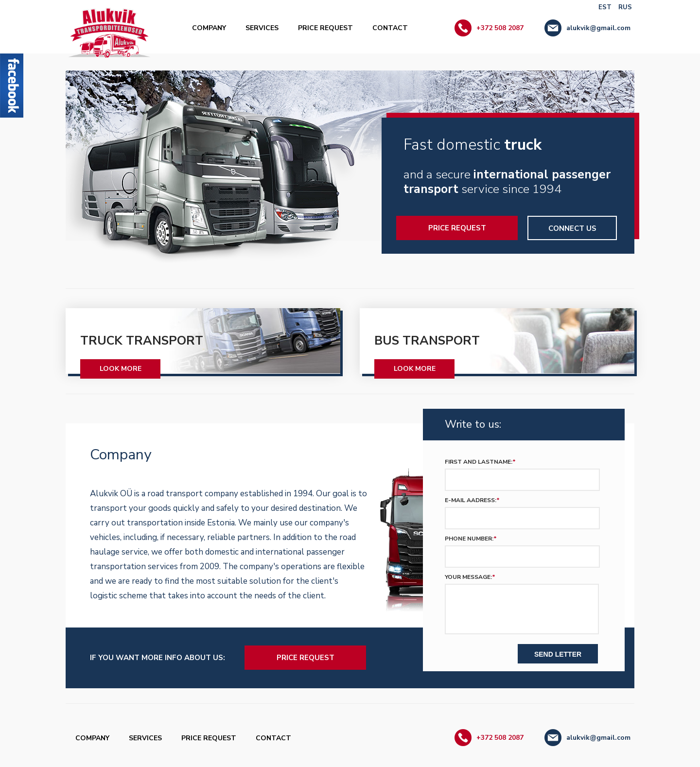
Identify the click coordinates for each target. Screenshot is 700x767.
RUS (625, 7)
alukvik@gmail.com (598, 28)
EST (605, 7)
